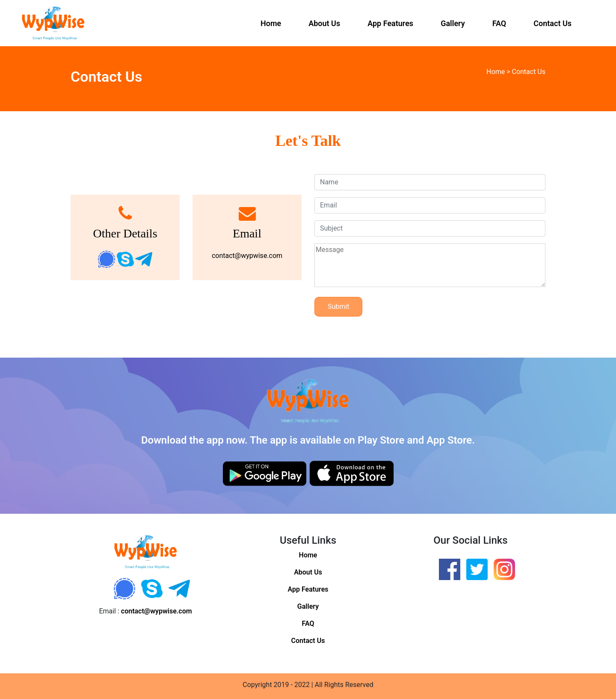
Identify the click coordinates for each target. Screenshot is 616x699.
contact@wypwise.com (247, 256)
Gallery (453, 23)
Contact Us (552, 23)
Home (271, 23)
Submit (338, 307)
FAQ (499, 23)
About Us (324, 23)
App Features (390, 23)
